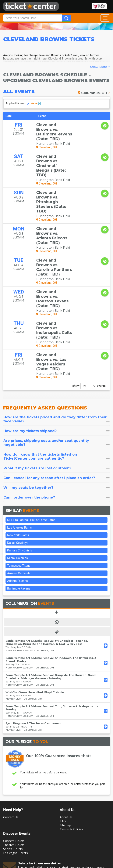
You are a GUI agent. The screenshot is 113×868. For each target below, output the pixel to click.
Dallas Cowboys (18, 482)
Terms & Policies (71, 769)
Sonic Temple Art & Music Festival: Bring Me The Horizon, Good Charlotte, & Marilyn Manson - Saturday (51, 616)
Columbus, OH (94, 93)
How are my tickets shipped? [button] (56, 370)
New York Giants (18, 475)
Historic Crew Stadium (19, 590)
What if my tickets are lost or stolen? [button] (56, 408)
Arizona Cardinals (19, 513)
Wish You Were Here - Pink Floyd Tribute (35, 632)
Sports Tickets (13, 788)
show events (89, 325)
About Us (66, 757)
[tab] (56, 359)
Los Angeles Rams (20, 467)
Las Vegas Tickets (15, 792)
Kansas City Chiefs (20, 490)
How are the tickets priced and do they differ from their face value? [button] (56, 359)
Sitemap (65, 765)
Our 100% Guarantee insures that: (58, 695)
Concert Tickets (14, 780)
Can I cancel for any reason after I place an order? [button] (56, 417)
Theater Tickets (14, 784)
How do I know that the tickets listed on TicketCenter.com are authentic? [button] (56, 396)
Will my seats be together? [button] (56, 427)
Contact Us (11, 757)
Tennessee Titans (19, 505)
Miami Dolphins (17, 497)
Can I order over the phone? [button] (56, 437)
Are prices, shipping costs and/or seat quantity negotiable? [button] (56, 382)
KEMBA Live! (13, 638)
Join (100, 822)
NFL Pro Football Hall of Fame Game (31, 459)
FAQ (63, 761)
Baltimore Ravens (19, 528)
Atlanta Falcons (17, 520)
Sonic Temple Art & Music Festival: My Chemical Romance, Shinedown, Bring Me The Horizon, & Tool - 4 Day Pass (47, 582)
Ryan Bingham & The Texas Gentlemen (33, 663)
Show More (100, 67)
